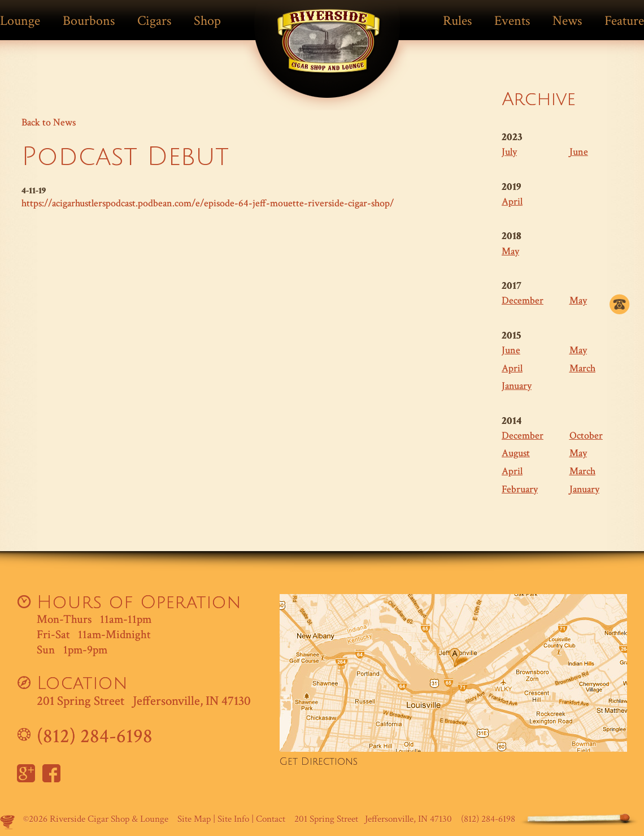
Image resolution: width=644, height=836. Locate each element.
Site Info (233, 819)
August (516, 453)
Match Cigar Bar (329, 49)
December (523, 300)
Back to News (49, 122)
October (586, 436)
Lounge (20, 21)
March (582, 368)
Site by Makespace (7, 822)
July (509, 152)
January (517, 386)
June (579, 152)
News (567, 21)
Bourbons (89, 21)
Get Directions (319, 762)
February (520, 489)
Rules (457, 21)
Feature (624, 21)
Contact (271, 819)
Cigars (154, 21)
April (512, 202)
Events (512, 21)
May (510, 251)
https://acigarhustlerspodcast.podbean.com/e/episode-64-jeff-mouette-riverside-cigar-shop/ (208, 203)
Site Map (194, 819)
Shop (207, 21)
